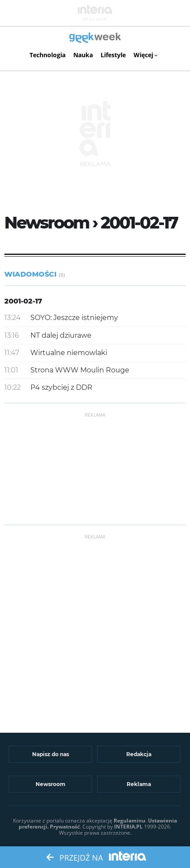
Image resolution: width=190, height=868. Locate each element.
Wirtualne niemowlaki (69, 353)
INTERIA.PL (128, 827)
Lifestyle (113, 55)
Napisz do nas (51, 754)
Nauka (83, 55)
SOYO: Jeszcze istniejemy (74, 318)
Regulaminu (129, 821)
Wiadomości (35, 274)
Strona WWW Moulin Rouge (80, 370)
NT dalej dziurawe (61, 335)
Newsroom (51, 784)
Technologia (47, 55)
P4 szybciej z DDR (61, 387)
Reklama (139, 784)
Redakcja (139, 754)
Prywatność (65, 827)
